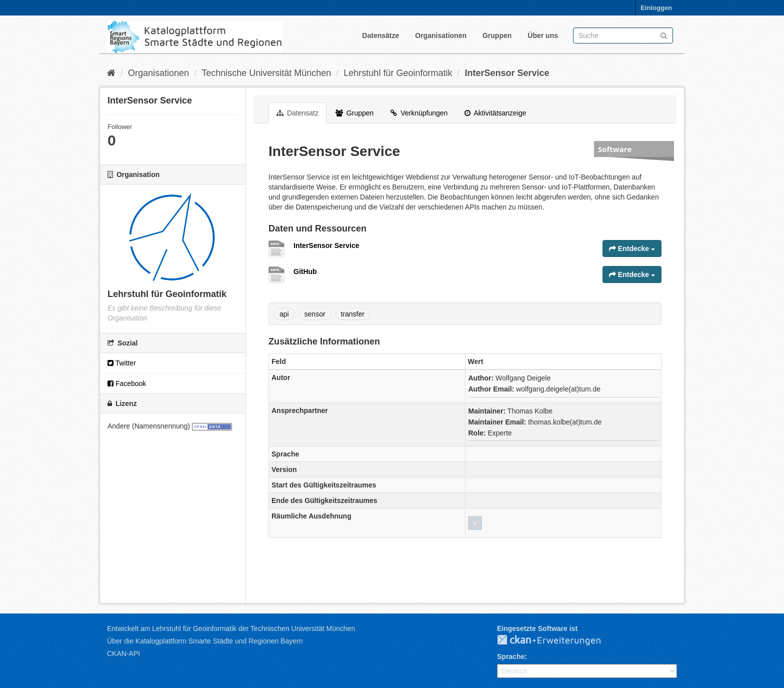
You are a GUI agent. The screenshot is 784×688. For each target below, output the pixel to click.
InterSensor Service (507, 73)
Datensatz (297, 113)
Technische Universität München (266, 73)
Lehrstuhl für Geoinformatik (398, 73)
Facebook (127, 383)
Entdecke (632, 248)
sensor (315, 314)
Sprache (511, 656)
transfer (353, 314)
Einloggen (656, 8)
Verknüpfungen (419, 113)
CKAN (557, 640)
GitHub (305, 271)
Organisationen (441, 35)
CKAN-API (123, 653)
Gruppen (497, 35)
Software (615, 149)
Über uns (543, 35)
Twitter (122, 363)
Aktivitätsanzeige (495, 113)
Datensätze (380, 35)
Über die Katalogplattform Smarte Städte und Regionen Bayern (205, 641)
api (284, 314)
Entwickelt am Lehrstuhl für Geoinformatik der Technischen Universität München (231, 628)
